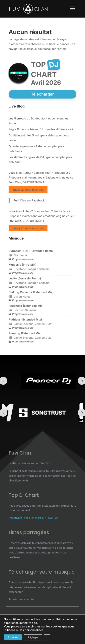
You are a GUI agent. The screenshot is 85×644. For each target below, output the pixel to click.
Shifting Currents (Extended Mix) (31, 292)
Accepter (13, 637)
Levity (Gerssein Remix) (25, 278)
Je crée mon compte (21, 599)
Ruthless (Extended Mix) (25, 319)
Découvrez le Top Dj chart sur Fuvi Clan (34, 518)
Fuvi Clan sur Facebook (29, 200)
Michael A (20, 255)
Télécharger (42, 94)
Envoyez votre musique (28, 190)
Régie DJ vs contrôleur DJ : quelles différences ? (41, 129)
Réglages (33, 637)
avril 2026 (46, 83)
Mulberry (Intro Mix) (22, 265)
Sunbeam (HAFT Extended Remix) (32, 251)
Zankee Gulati (44, 324)
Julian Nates (22, 296)
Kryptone (20, 269)
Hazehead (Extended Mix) (26, 306)
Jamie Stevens (24, 324)
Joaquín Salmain (39, 269)
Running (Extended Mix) (25, 333)
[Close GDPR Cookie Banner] (47, 637)
